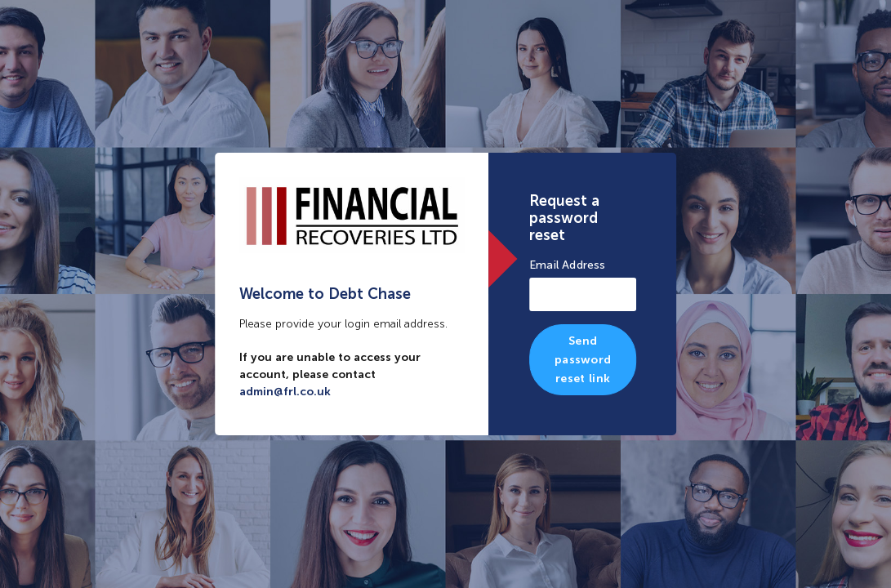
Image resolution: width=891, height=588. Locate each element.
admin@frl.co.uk (285, 392)
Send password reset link (583, 360)
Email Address (568, 265)
